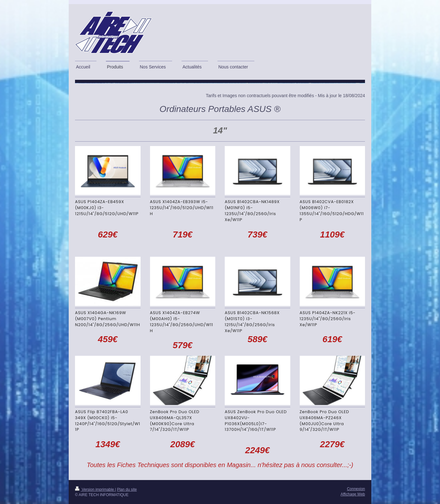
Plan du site (127, 489)
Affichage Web (353, 494)
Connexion (356, 489)
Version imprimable (95, 489)
